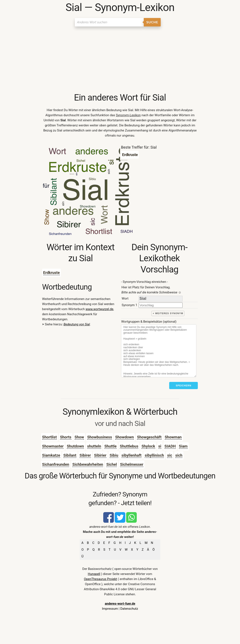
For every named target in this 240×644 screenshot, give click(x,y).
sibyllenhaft (132, 455)
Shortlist (50, 437)
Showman (173, 437)
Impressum (110, 609)
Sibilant (70, 455)
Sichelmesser (132, 464)
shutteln (94, 446)
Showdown (124, 437)
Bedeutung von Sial (77, 324)
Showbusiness (100, 437)
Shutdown (75, 446)
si (160, 446)
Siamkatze (51, 455)
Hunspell (94, 574)
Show (79, 437)
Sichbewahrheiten (88, 464)
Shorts (66, 437)
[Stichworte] (159, 351)
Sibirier (100, 455)
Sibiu (114, 455)
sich (179, 455)
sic (170, 455)
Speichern (183, 386)
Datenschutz (129, 609)
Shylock (148, 446)
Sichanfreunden (56, 464)
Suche (152, 22)
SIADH (170, 446)
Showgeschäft (149, 437)
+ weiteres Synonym (168, 313)
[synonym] (161, 305)
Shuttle (110, 446)
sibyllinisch (154, 455)
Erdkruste (52, 273)
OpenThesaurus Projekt (100, 579)
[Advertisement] (120, 60)
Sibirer (85, 455)
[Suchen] (109, 22)
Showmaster (53, 446)
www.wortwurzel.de (99, 309)
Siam (183, 446)
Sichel (112, 464)
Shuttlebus (129, 446)
